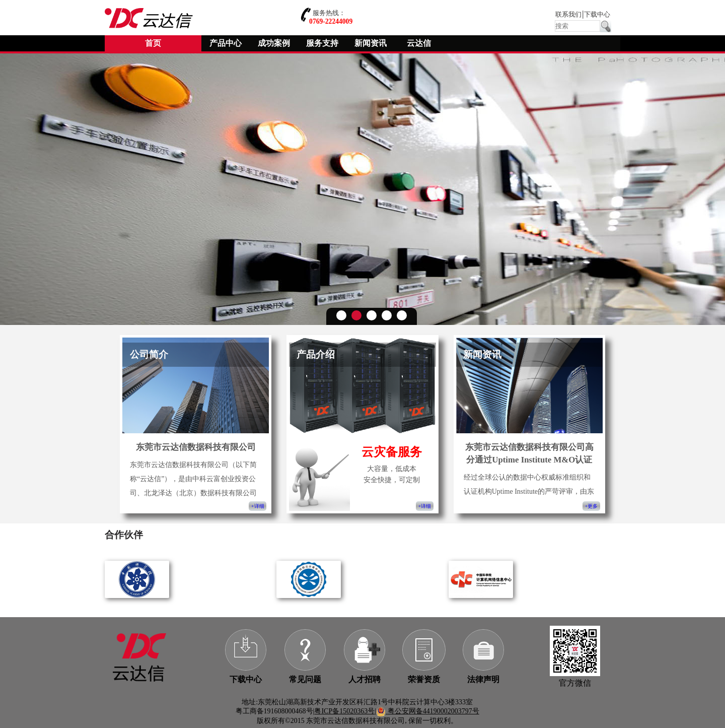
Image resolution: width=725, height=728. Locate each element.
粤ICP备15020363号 (344, 711)
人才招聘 (365, 679)
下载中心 (597, 15)
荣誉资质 (424, 679)
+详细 (258, 506)
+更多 (591, 506)
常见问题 (305, 679)
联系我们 (568, 15)
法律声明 (483, 679)
